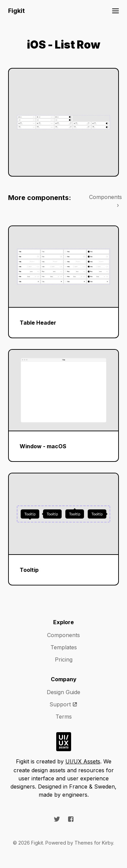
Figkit (16, 11)
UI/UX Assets (83, 761)
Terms (64, 717)
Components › (104, 201)
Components (63, 635)
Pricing (64, 659)
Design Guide (63, 692)
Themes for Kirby (94, 843)
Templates (64, 647)
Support (63, 704)
